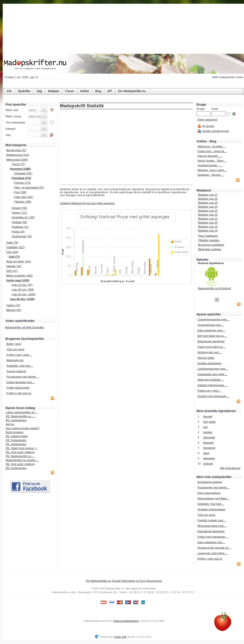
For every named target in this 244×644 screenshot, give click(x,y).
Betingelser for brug (134, 581)
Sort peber (209, 422)
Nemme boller (206, 358)
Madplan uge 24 (208, 207)
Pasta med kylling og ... (212, 347)
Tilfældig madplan (209, 240)
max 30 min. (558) (23, 290)
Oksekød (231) (23, 173)
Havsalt (208, 416)
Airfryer (10, 424)
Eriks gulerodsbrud (209, 493)
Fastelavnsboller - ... (210, 165)
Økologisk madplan (210, 249)
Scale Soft (120, 637)
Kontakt (116, 581)
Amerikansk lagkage (210, 482)
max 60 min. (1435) (22, 299)
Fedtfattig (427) (16, 247)
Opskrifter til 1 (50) (23, 217)
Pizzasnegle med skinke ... (23, 377)
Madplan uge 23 (208, 211)
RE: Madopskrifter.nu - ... (21, 416)
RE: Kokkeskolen (16, 420)
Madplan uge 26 (208, 199)
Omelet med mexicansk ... (213, 396)
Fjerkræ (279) (23, 183)
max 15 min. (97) (22, 285)
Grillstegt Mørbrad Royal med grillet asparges (87, 203)
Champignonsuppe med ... (214, 319)
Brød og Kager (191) (19, 261)
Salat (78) (12, 242)
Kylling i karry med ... (19, 355)
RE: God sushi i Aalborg (20, 452)
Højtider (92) (14, 266)
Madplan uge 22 (208, 215)
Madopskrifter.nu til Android (214, 288)
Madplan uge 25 (208, 203)
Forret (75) (19, 164)
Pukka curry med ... (209, 391)
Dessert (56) (20, 208)
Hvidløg (208, 432)
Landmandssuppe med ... (213, 369)
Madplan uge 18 (208, 231)
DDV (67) (12, 271)
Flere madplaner (208, 236)
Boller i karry (14, 344)
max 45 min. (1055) (24, 294)
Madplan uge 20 (208, 223)
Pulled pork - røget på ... (212, 151)
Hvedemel (209, 448)
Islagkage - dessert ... (211, 175)
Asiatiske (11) (20, 227)
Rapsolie (208, 443)
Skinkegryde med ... (210, 352)
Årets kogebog (15, 432)
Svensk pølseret (16, 371)
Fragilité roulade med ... (212, 520)
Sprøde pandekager (210, 363)
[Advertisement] (126, 147)
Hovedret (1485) (20, 169)
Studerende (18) (22, 236)
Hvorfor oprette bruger (216, 131)
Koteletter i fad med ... (20, 366)
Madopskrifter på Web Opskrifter (25, 327)
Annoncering (154, 581)
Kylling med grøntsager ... (213, 537)
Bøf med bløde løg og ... (212, 336)
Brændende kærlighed (211, 341)
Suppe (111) (20, 213)
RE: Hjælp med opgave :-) (21, 448)
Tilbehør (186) (23, 202)
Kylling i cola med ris (19, 393)
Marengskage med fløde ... (214, 498)
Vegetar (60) (20, 222)
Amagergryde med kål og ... (214, 548)
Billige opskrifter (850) (19, 276)
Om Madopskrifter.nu (98, 581)
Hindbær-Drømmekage (211, 509)
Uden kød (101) (24, 197)
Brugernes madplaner (211, 245)
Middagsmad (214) (18, 155)
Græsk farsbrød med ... (21, 382)
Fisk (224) (12, 252)
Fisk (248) (20, 192)
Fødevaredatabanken (126, 621)
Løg (205, 427)
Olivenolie (209, 437)
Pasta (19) (19, 232)
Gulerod (208, 464)
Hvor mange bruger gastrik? (23, 428)
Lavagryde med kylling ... (212, 553)
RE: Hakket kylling (17, 436)
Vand (206, 453)
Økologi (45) (14, 310)
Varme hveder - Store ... (212, 161)
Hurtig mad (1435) (18, 280)
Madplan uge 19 (208, 227)
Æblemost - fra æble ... (211, 146)
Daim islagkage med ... (211, 330)
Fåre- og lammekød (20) (29, 187)
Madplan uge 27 (208, 195)
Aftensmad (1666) (17, 160)
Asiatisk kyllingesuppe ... (212, 385)
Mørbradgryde (15, 360)
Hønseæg (209, 458)
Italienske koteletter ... (211, 380)
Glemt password (207, 119)
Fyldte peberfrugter (18, 388)
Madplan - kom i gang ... (212, 170)
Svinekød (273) (21, 178)
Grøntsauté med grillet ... (213, 374)
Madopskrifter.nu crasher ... (22, 460)
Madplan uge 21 (208, 219)
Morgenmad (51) (16, 150)
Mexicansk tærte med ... (212, 526)
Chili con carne (16, 349)
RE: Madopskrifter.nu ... (20, 456)
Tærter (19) (13, 305)
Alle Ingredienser (230, 468)
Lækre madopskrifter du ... (22, 412)
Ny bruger (208, 126)
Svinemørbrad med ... (211, 325)
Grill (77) (14, 257)
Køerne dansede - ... (210, 156)
